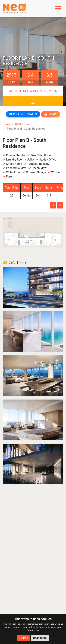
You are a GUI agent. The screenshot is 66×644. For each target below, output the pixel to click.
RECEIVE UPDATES (23, 114)
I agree (24, 638)
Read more (40, 638)
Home (6, 124)
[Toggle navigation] (58, 8)
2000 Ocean (22, 124)
